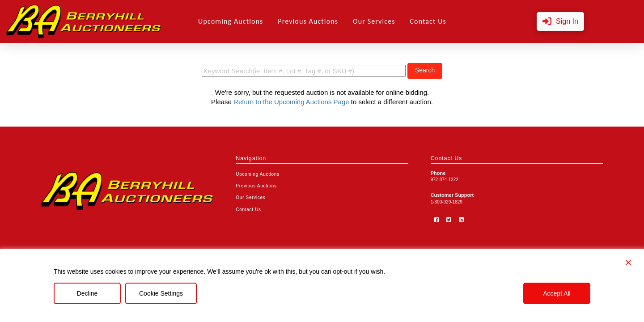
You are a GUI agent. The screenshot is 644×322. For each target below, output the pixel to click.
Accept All (557, 293)
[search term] (304, 71)
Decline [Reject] (87, 293)
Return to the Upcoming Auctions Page (291, 102)
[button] (560, 22)
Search (425, 70)
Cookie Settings (161, 293)
